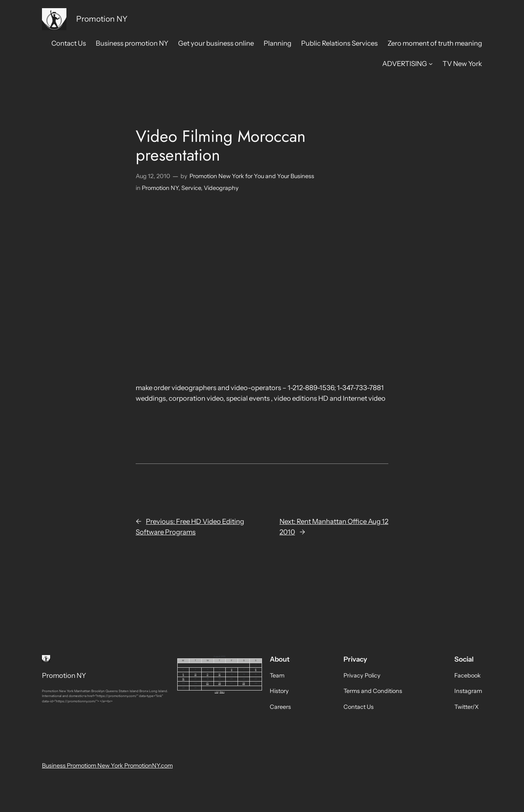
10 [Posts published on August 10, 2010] (195, 674)
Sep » (222, 692)
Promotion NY (102, 19)
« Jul (217, 692)
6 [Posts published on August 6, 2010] (232, 669)
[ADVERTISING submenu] (431, 64)
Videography (221, 188)
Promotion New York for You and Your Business (252, 176)
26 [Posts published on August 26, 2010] (220, 683)
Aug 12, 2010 (153, 176)
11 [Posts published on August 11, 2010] (207, 674)
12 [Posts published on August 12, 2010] (219, 674)
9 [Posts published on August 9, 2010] (183, 674)
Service (191, 188)
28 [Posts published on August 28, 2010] (244, 683)
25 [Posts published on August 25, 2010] (207, 683)
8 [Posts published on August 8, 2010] (256, 669)
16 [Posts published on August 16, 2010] (183, 679)
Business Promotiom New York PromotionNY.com (107, 766)
